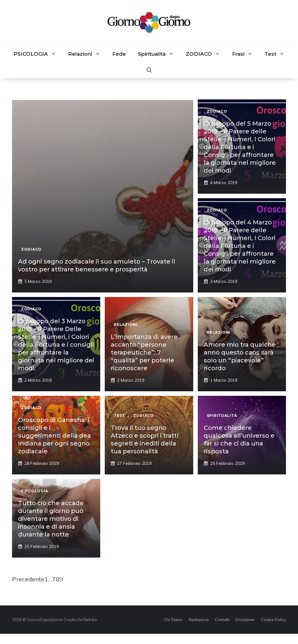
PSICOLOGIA (38, 54)
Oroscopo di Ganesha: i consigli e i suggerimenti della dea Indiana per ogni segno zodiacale (54, 436)
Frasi (245, 54)
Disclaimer (245, 620)
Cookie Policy (273, 620)
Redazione (199, 620)
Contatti (222, 620)
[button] (149, 70)
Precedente (28, 579)
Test (278, 54)
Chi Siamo (173, 620)
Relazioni (87, 54)
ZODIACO (206, 54)
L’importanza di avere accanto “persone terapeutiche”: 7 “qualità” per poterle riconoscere (144, 352)
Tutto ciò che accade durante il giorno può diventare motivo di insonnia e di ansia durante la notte (51, 519)
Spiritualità (159, 54)
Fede (119, 54)
